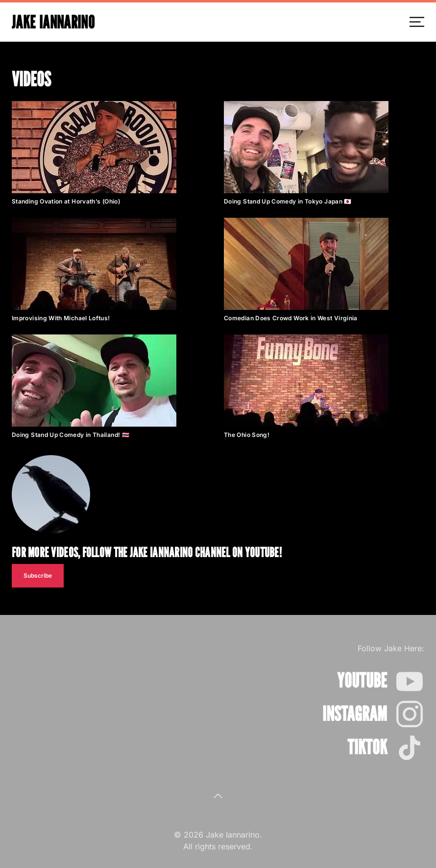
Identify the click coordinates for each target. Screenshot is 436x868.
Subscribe (38, 575)
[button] (417, 22)
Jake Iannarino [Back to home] (53, 22)
